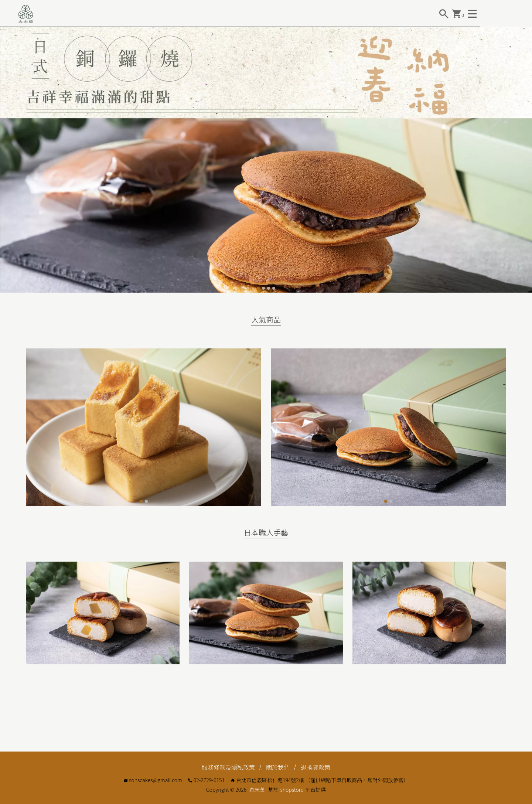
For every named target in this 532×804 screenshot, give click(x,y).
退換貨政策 (316, 767)
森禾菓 (257, 790)
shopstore (292, 790)
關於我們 (278, 767)
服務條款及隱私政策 (228, 767)
